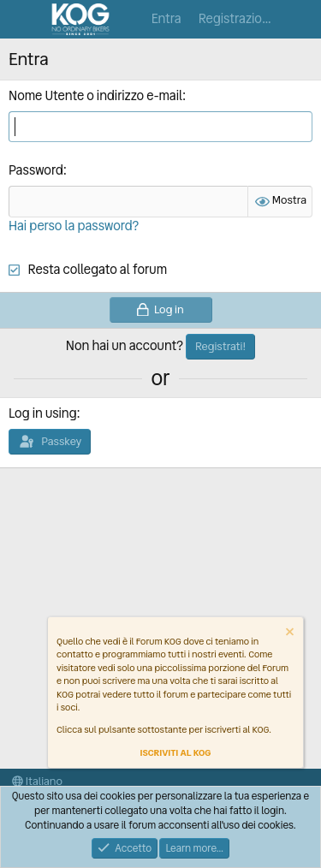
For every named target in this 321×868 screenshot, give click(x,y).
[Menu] (24, 20)
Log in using (42, 413)
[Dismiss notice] (288, 634)
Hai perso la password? (74, 226)
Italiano (37, 781)
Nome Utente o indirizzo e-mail (95, 96)
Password (36, 170)
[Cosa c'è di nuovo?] (301, 19)
